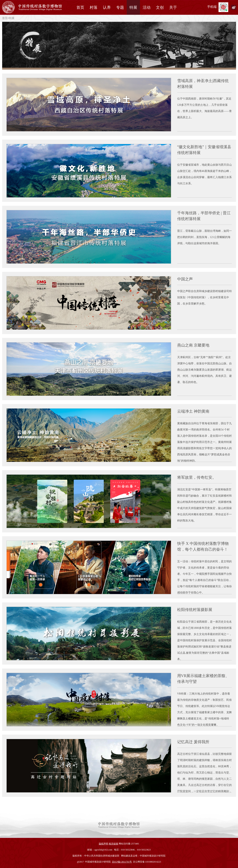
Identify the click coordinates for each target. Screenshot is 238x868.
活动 (147, 7)
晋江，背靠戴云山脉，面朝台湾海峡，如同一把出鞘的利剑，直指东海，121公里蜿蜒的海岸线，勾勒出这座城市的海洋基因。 (204, 237)
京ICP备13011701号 (122, 862)
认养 (107, 7)
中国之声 (185, 279)
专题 (120, 7)
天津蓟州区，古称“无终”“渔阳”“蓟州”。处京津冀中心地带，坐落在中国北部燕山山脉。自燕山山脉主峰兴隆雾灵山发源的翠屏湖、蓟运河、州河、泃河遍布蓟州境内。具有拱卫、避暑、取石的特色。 (204, 370)
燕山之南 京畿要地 (193, 345)
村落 (94, 7)
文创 (160, 7)
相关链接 (113, 844)
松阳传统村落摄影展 (195, 610)
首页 (80, 7)
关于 (173, 7)
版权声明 (104, 844)
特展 (133, 7)
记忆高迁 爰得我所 (193, 742)
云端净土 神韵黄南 (193, 411)
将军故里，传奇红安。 (197, 477)
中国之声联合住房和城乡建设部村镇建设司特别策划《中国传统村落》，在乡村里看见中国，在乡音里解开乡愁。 (204, 297)
